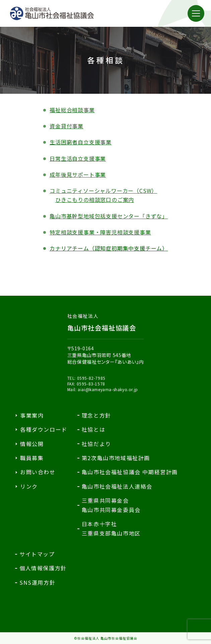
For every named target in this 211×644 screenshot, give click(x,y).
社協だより (96, 444)
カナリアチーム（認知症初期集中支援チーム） (109, 248)
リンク (29, 486)
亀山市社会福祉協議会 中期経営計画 (130, 472)
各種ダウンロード (44, 429)
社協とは (93, 429)
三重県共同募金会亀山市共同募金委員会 (111, 505)
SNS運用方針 (37, 582)
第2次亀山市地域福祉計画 (116, 458)
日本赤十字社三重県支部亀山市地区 (111, 528)
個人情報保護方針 (43, 568)
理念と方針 (96, 415)
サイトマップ (37, 554)
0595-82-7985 (91, 378)
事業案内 (32, 415)
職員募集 (32, 458)
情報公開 (32, 444)
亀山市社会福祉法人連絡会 (117, 486)
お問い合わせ (38, 472)
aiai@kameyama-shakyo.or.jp (108, 389)
